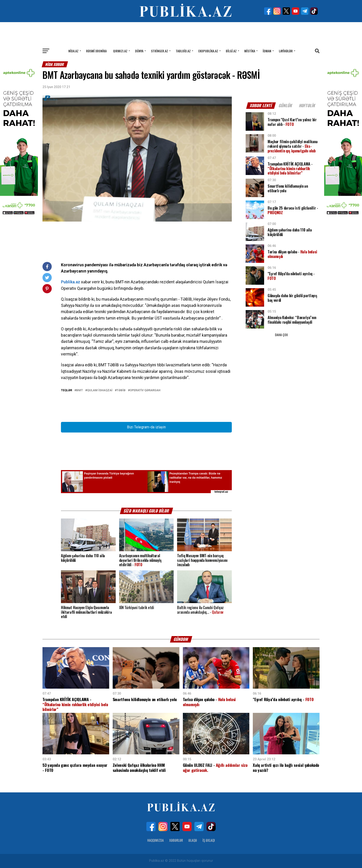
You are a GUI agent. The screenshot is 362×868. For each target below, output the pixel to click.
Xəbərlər (176, 840)
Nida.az (73, 51)
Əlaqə (193, 840)
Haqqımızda (155, 840)
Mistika (250, 51)
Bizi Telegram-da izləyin (146, 427)
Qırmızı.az (120, 51)
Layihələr (286, 51)
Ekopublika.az (208, 51)
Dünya (139, 51)
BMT (80, 390)
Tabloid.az (183, 51)
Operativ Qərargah (145, 390)
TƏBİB (121, 390)
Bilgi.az (231, 51)
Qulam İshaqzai (100, 390)
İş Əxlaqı (209, 840)
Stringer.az (160, 51)
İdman (267, 51)
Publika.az (71, 282)
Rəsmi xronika (96, 51)
